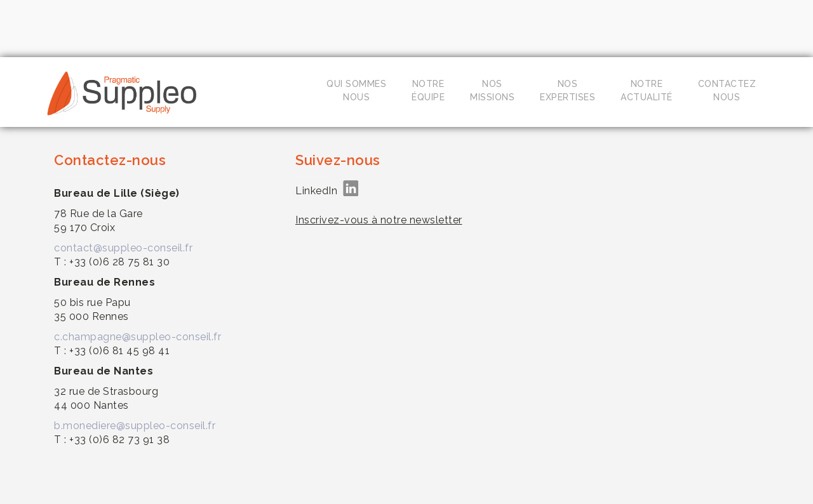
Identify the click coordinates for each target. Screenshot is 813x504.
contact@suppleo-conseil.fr (123, 248)
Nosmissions (492, 90)
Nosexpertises (568, 90)
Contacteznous (727, 90)
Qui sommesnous (356, 90)
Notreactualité (647, 90)
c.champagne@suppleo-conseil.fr (138, 337)
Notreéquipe (428, 90)
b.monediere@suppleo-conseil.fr (135, 426)
